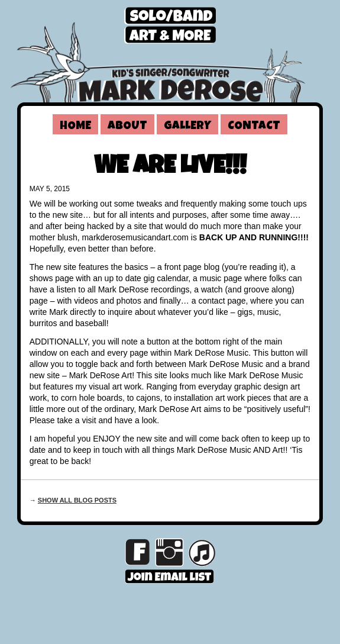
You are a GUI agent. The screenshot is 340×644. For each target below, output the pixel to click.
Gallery (187, 127)
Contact (254, 127)
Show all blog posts (77, 500)
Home (75, 127)
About (127, 127)
